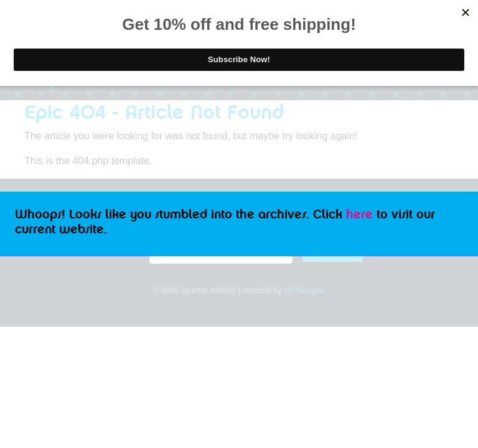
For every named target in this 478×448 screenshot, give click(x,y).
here (359, 214)
